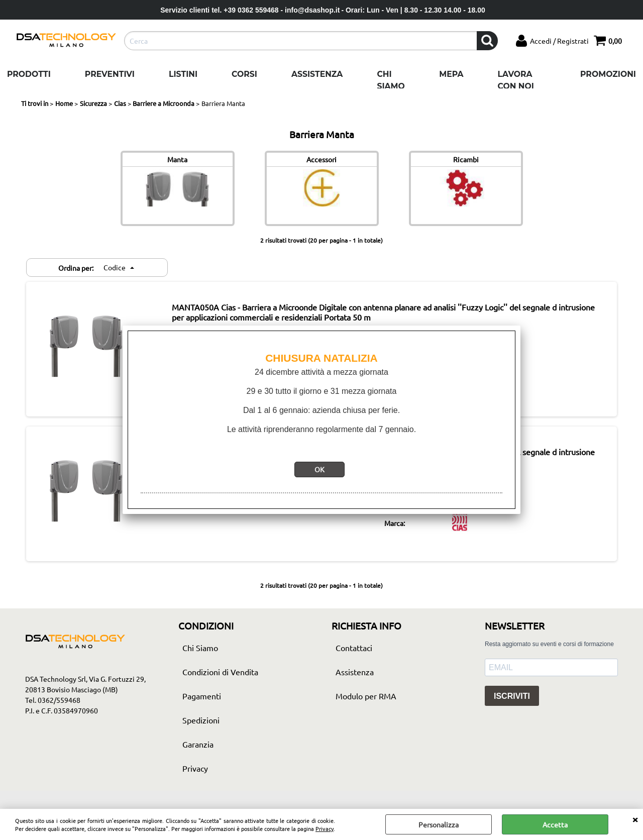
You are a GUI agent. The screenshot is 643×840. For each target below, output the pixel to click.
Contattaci (354, 648)
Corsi (244, 74)
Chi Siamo (391, 80)
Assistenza (317, 74)
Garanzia (198, 744)
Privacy (325, 828)
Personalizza (439, 824)
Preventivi (110, 74)
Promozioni (608, 74)
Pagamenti (202, 696)
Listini (183, 74)
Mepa (451, 74)
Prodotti (29, 74)
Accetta (555, 824)
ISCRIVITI (512, 696)
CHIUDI (635, 819)
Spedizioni (201, 720)
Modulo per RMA (366, 696)
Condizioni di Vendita (220, 672)
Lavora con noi (516, 80)
